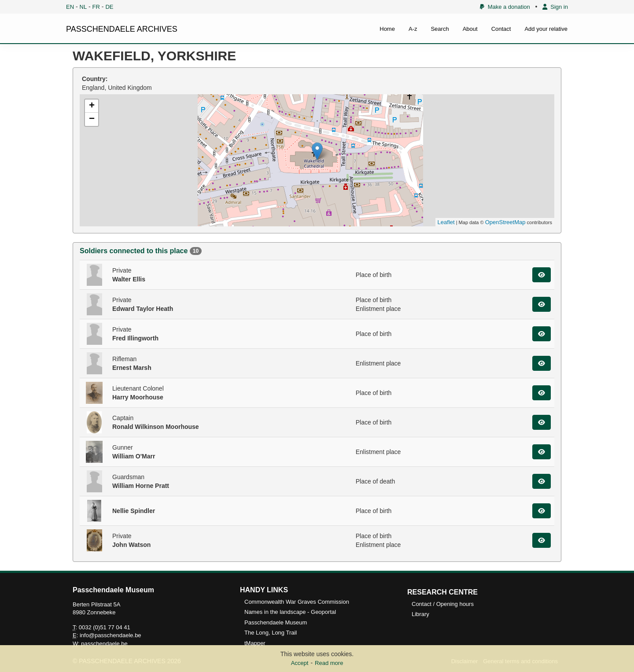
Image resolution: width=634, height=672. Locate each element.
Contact (501, 29)
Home (387, 29)
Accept (300, 663)
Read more (329, 663)
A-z (413, 29)
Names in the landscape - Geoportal (290, 612)
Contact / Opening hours (443, 604)
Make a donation (505, 7)
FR (96, 7)
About (470, 29)
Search (440, 29)
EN (70, 7)
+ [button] (92, 106)
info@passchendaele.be (111, 635)
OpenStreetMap (505, 222)
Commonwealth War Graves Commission (297, 602)
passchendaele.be (104, 644)
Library (420, 614)
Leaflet (446, 222)
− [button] (92, 119)
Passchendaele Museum (276, 622)
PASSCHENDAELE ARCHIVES (122, 29)
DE (109, 7)
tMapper (255, 643)
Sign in (555, 7)
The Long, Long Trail (271, 633)
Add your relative (546, 29)
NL (83, 7)
